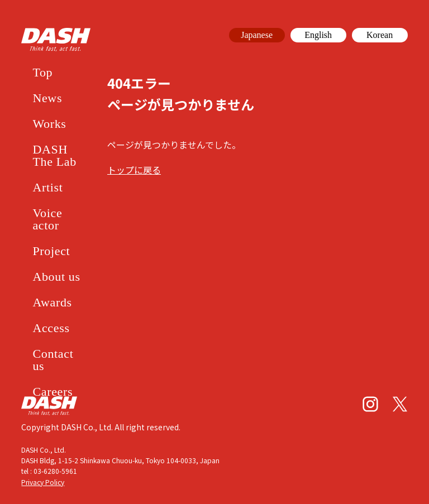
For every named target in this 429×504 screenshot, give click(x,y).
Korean (380, 35)
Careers (53, 392)
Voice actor (47, 219)
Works (49, 124)
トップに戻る (134, 170)
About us (56, 277)
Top (42, 72)
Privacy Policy (43, 482)
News (47, 98)
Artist (47, 187)
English (318, 35)
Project (51, 251)
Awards (52, 302)
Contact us (53, 360)
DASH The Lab (54, 155)
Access (51, 328)
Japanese (257, 35)
